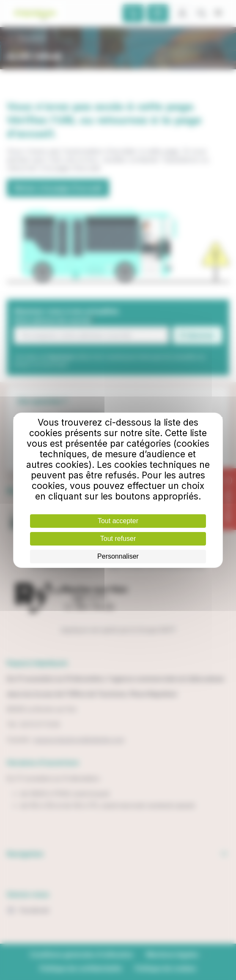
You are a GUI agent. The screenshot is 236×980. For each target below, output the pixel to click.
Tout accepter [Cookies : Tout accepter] (118, 521)
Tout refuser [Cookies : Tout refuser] (118, 539)
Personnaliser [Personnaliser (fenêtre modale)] (118, 556)
